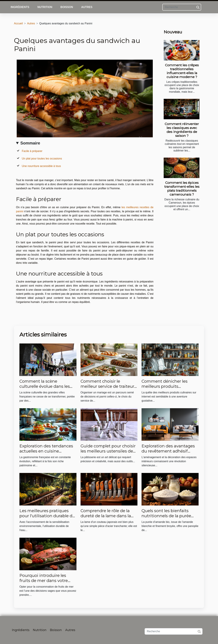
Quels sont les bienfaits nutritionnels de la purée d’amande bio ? (166, 516)
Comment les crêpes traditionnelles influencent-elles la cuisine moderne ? (182, 71)
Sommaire (30, 143)
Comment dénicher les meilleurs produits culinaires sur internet (165, 386)
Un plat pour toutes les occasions (42, 159)
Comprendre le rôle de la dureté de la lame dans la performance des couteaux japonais (108, 518)
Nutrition (45, 7)
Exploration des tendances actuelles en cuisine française (46, 451)
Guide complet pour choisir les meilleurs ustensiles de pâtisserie (108, 451)
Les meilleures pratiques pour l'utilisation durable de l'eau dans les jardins (47, 516)
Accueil (18, 23)
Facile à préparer (32, 151)
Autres (87, 7)
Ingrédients (20, 7)
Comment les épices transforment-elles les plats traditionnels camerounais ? (182, 189)
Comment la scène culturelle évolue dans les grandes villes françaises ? (45, 386)
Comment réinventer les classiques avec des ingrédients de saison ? (182, 130)
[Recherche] (182, 7)
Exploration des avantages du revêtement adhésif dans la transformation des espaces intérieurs (169, 454)
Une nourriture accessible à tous (41, 166)
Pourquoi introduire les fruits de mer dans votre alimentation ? (44, 581)
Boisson (67, 7)
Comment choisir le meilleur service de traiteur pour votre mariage (107, 386)
